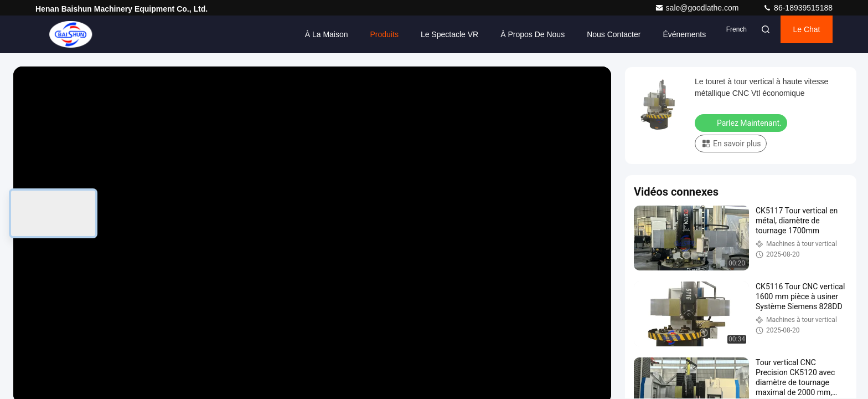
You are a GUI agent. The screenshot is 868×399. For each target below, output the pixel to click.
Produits (329, 34)
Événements (629, 34)
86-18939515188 (798, 8)
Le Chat (791, 34)
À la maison (271, 34)
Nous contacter (559, 34)
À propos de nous (478, 34)
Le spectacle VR (394, 34)
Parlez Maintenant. (742, 122)
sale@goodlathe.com (698, 8)
